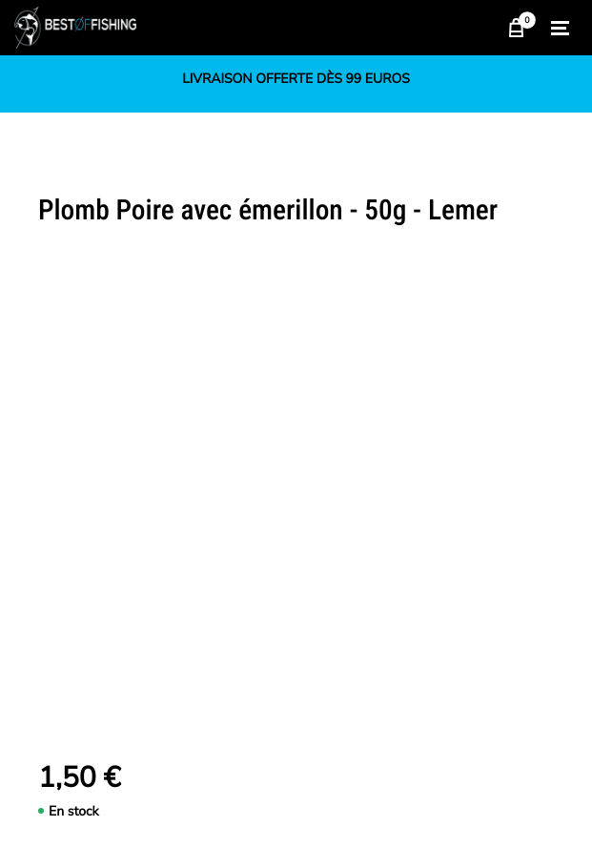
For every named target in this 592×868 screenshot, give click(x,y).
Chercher (475, 28)
